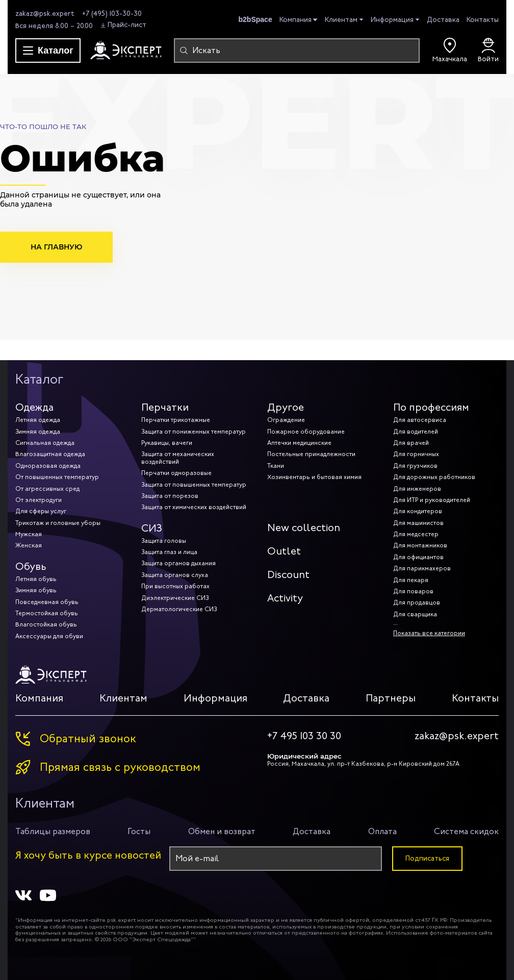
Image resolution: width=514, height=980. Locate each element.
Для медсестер (416, 534)
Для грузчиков (415, 466)
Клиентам (341, 20)
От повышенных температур (57, 477)
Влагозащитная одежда (50, 454)
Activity (285, 598)
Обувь (31, 567)
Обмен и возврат (222, 831)
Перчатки (165, 407)
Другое (286, 407)
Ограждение (286, 420)
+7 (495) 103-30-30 (112, 14)
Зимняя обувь (36, 590)
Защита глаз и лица (169, 552)
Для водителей (416, 432)
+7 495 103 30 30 (304, 736)
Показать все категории (429, 633)
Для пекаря (411, 580)
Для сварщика (415, 614)
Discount (288, 575)
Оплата (382, 831)
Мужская (29, 534)
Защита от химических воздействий (194, 507)
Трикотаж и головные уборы (58, 523)
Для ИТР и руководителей (432, 500)
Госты (139, 831)
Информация (392, 20)
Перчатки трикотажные (176, 420)
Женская (29, 545)
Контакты (483, 20)
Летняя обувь (36, 579)
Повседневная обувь (47, 602)
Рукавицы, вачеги (167, 443)
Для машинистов (418, 523)
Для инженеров (417, 489)
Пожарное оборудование (306, 432)
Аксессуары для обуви (49, 636)
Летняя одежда (38, 420)
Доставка (443, 20)
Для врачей (411, 443)
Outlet (284, 551)
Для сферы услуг (41, 511)
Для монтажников (420, 545)
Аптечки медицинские (299, 443)
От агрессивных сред (47, 489)
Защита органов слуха (175, 575)
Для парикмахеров (422, 568)
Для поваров (413, 591)
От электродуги (38, 500)
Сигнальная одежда (45, 443)
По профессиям (431, 407)
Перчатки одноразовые (176, 473)
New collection (304, 528)
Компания (295, 20)
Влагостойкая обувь (46, 624)
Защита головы (164, 541)
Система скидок (466, 831)
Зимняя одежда (38, 432)
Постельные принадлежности (311, 454)
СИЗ (152, 528)
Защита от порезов (170, 496)
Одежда (34, 407)
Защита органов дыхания (178, 563)
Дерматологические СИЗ (179, 609)
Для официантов (418, 557)
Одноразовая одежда (48, 466)
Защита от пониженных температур (194, 432)
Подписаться (427, 858)
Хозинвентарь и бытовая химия (314, 477)
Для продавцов (417, 602)
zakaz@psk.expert (45, 14)
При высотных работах (175, 586)
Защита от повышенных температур (194, 485)
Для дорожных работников (434, 477)
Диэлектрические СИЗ (175, 598)
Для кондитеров (418, 511)
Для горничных (416, 454)
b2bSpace (255, 19)
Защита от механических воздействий (178, 458)
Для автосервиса (420, 420)
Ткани (276, 466)
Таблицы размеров (53, 831)
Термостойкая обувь (47, 613)
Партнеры (391, 698)
